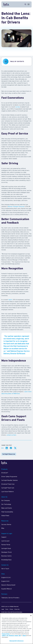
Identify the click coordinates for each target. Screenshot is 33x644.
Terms (7, 609)
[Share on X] (15, 448)
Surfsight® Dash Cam (8, 488)
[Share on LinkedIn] (7, 448)
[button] (16, 61)
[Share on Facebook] (11, 448)
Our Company (6, 500)
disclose (11, 635)
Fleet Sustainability (7, 512)
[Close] (31, 616)
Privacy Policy (6, 634)
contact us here (11, 435)
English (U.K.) (5, 581)
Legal (3, 609)
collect (4, 635)
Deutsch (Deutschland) (8, 585)
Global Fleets (5, 516)
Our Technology (6, 504)
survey (18, 107)
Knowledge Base (6, 560)
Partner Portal (6, 545)
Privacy (11, 609)
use (7, 635)
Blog (3, 528)
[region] (16, 629)
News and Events (7, 508)
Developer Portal (6, 552)
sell (20, 635)
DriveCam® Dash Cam (8, 484)
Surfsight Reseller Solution (10, 480)
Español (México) (7, 589)
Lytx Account (5, 541)
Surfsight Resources (9, 454)
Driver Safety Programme (9, 476)
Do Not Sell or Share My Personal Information (12, 612)
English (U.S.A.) (6, 577)
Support (4, 537)
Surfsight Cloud (6, 548)
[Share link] (2, 448)
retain (16, 635)
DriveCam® (5, 473)
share (24, 635)
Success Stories (6, 524)
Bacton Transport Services (16, 206)
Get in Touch (5, 569)
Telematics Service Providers (10, 598)
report (10, 300)
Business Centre (6, 556)
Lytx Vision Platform (8, 492)
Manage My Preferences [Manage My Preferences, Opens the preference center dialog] (16, 641)
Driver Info (17, 609)
